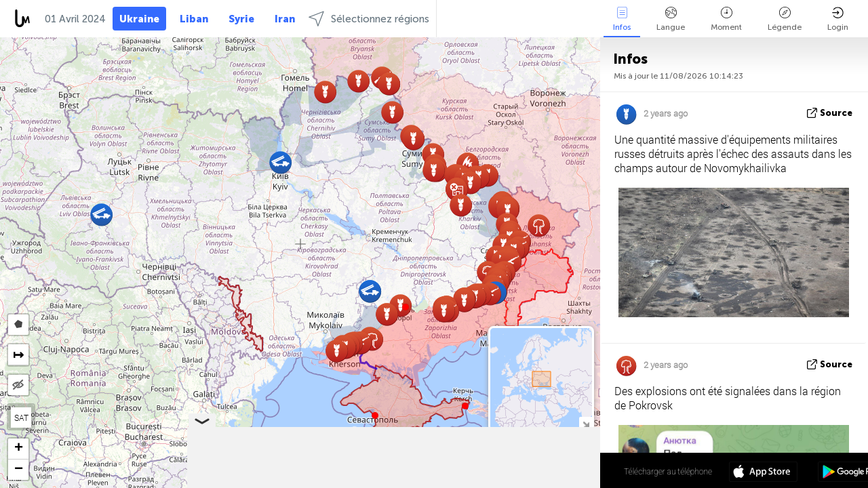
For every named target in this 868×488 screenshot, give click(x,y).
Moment (726, 19)
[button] (406, 307)
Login (838, 19)
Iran (285, 19)
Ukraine (139, 19)
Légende (785, 19)
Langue (671, 19)
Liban (194, 19)
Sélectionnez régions (369, 19)
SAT (21, 418)
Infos (622, 19)
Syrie (241, 19)
